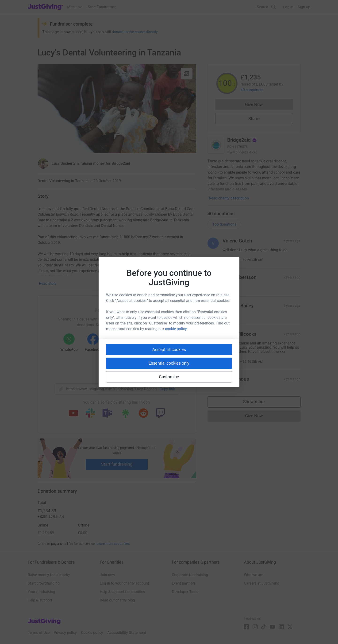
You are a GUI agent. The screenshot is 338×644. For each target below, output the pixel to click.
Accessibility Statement (127, 633)
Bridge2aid (242, 140)
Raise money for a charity (49, 575)
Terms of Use (39, 633)
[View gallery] (187, 74)
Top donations (224, 224)
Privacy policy (65, 633)
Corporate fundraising (190, 575)
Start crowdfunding (44, 583)
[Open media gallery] (117, 109)
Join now (107, 575)
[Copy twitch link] (160, 414)
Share (254, 119)
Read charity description (229, 198)
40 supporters (252, 90)
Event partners (184, 583)
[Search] (266, 7)
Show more (259, 403)
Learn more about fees (113, 544)
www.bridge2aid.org (242, 152)
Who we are (253, 575)
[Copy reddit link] (143, 414)
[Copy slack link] (90, 414)
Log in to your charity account (124, 583)
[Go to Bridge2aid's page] (216, 145)
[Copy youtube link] (73, 414)
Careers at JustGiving (262, 583)
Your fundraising (41, 592)
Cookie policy (92, 633)
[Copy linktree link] (125, 415)
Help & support (40, 600)
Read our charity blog (117, 600)
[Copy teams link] (107, 414)
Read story (48, 283)
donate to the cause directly (135, 32)
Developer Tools (185, 592)
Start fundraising (117, 464)
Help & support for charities (122, 592)
